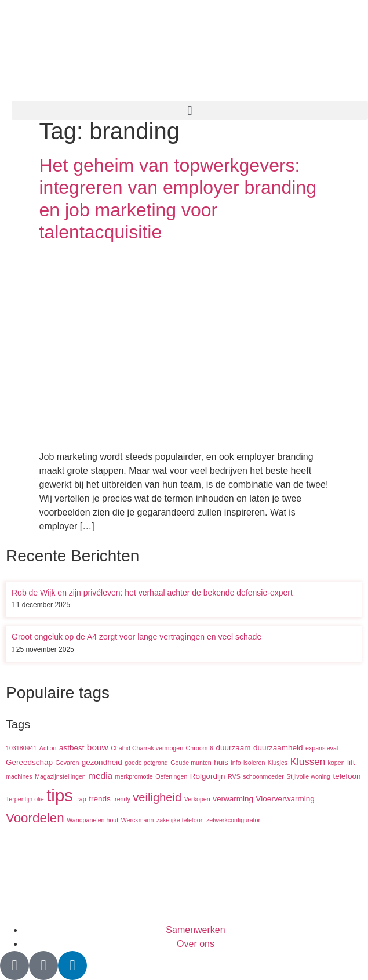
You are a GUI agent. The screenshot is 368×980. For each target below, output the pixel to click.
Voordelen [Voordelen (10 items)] (35, 818)
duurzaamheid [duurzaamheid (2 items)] (278, 748)
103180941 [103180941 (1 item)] (21, 748)
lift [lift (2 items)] (351, 762)
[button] (190, 110)
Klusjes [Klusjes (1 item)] (278, 763)
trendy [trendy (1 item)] (122, 799)
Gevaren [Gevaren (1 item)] (68, 763)
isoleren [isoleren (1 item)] (254, 763)
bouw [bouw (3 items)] (98, 747)
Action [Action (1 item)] (48, 748)
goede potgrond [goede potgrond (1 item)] (146, 763)
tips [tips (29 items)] (60, 795)
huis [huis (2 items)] (221, 762)
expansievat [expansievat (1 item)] (322, 748)
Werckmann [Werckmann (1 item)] (138, 820)
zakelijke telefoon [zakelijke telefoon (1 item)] (180, 820)
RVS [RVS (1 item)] (234, 776)
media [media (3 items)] (100, 776)
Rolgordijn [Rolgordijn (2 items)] (208, 776)
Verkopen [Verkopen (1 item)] (197, 799)
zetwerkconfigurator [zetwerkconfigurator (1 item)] (233, 820)
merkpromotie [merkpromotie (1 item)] (134, 776)
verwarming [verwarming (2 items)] (233, 799)
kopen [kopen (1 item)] (336, 763)
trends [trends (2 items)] (100, 799)
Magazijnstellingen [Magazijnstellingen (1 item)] (60, 776)
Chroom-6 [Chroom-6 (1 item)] (200, 748)
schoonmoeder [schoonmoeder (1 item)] (263, 776)
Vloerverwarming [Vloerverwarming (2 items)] (285, 799)
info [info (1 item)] (236, 763)
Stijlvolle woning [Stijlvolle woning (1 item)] (308, 776)
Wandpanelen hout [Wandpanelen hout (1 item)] (92, 820)
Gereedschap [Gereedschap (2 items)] (29, 762)
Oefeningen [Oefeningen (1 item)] (171, 776)
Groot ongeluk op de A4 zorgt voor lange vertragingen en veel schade (136, 637)
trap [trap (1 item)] (81, 799)
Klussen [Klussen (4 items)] (308, 762)
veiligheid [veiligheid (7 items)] (157, 797)
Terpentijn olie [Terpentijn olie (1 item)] (25, 799)
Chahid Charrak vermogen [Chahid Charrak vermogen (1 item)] (147, 748)
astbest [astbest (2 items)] (72, 748)
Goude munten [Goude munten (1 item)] (191, 763)
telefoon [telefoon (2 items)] (347, 776)
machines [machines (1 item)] (19, 776)
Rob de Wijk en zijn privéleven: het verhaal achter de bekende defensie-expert (152, 593)
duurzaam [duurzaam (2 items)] (233, 748)
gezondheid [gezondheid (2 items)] (102, 762)
